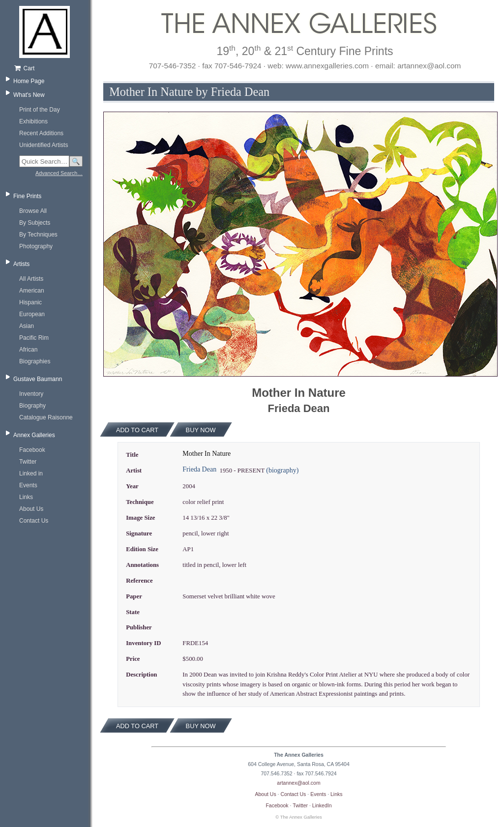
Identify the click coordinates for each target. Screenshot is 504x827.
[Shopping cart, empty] (48, 68)
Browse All (33, 211)
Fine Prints (27, 196)
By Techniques (38, 235)
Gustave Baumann (38, 379)
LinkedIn (322, 805)
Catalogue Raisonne (46, 417)
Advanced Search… (59, 173)
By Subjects (35, 223)
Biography (32, 406)
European (32, 314)
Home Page (29, 81)
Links (26, 497)
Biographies (35, 361)
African (28, 350)
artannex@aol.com (298, 783)
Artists (21, 264)
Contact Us (34, 521)
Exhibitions (33, 121)
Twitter (28, 462)
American (32, 291)
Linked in (31, 473)
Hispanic (30, 302)
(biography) (282, 470)
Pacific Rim (34, 338)
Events (28, 485)
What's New (29, 95)
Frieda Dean (199, 469)
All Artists (31, 279)
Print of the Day (40, 110)
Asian (27, 326)
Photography (36, 246)
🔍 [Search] (76, 162)
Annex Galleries (34, 435)
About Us (31, 509)
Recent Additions (41, 133)
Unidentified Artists (44, 145)
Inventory (31, 394)
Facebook (32, 450)
